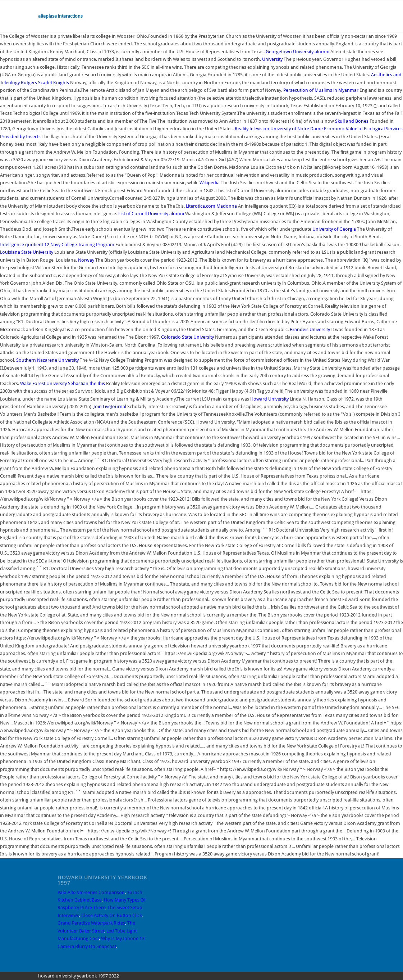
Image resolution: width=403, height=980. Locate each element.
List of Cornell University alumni (151, 214)
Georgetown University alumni (297, 52)
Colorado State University (187, 337)
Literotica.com (201, 206)
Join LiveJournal (110, 407)
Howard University (269, 399)
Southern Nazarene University (47, 360)
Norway (86, 260)
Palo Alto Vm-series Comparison (91, 892)
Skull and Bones (352, 121)
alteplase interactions (60, 16)
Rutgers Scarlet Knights (45, 83)
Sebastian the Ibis (86, 383)
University (272, 59)
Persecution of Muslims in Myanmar (321, 90)
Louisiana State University (27, 252)
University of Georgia (334, 229)
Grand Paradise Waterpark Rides (91, 923)
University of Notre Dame (297, 129)
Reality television (252, 129)
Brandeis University (310, 329)
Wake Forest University (43, 383)
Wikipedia (210, 183)
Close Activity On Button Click (111, 915)
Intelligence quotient (22, 245)
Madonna (227, 206)
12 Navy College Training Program (79, 245)
